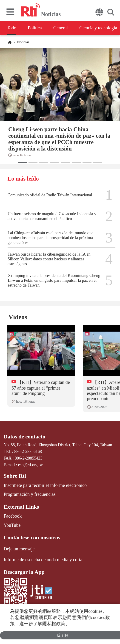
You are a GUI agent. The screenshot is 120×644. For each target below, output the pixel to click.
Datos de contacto (24, 437)
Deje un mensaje (19, 549)
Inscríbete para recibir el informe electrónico (45, 485)
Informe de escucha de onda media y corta (43, 560)
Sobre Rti (15, 476)
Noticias (23, 42)
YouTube (12, 525)
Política (35, 28)
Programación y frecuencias (30, 494)
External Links (21, 507)
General (61, 28)
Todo (12, 28)
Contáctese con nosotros (32, 538)
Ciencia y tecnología (98, 28)
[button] (22, 162)
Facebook (13, 516)
